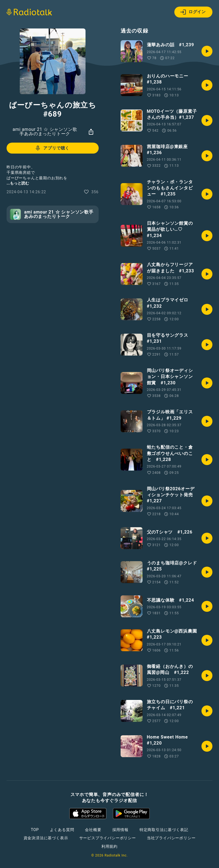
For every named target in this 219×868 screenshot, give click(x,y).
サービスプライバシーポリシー (108, 838)
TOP (35, 830)
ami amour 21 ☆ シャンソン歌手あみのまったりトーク (45, 132)
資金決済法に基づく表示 (46, 838)
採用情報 (120, 830)
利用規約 (110, 846)
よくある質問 (62, 830)
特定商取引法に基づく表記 (164, 830)
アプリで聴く (52, 148)
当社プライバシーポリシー (171, 838)
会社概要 (93, 830)
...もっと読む (18, 183)
